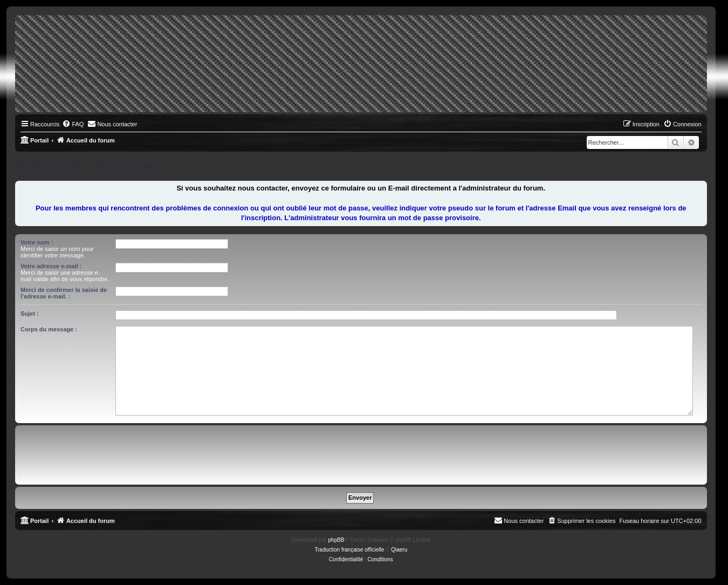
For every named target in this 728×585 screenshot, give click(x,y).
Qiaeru (399, 550)
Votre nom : (37, 242)
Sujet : (30, 314)
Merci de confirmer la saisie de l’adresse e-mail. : (64, 293)
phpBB (336, 540)
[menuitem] (73, 124)
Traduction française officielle (349, 550)
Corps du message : (49, 329)
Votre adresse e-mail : (51, 266)
